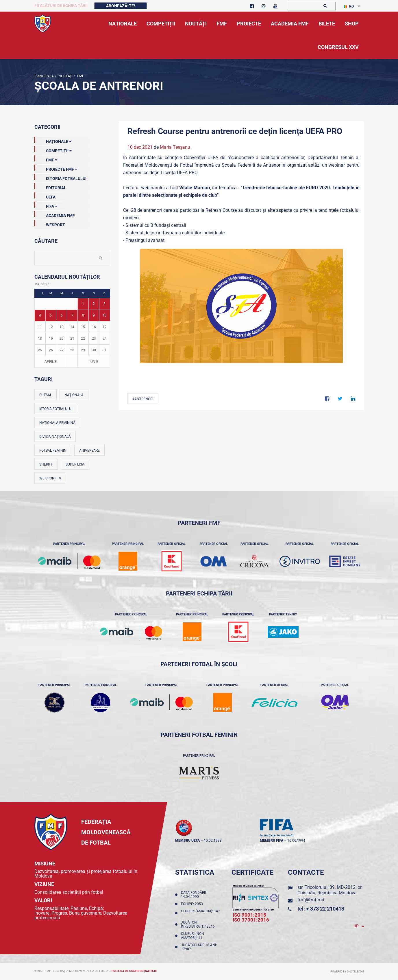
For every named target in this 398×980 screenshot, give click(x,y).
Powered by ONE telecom (347, 972)
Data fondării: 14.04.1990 (194, 895)
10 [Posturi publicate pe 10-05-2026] (105, 315)
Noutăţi (65, 76)
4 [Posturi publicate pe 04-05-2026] (40, 315)
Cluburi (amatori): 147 (200, 913)
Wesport (50, 224)
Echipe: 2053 (193, 904)
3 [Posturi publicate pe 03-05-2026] (104, 304)
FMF (80, 76)
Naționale (53, 140)
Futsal (46, 395)
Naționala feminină (57, 423)
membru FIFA (272, 841)
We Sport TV (50, 478)
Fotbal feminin (53, 451)
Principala (44, 76)
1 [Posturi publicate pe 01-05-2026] (83, 304)
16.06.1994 (296, 841)
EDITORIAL (50, 187)
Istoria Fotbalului (60, 177)
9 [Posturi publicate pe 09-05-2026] (94, 315)
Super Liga (75, 464)
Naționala (74, 395)
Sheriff (46, 464)
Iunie (94, 362)
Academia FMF (55, 214)
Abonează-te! (121, 6)
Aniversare (89, 451)
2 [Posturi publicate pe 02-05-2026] (94, 304)
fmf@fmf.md (311, 900)
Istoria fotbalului (56, 409)
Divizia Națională (55, 437)
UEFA (45, 196)
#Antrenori (143, 399)
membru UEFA (187, 841)
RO (349, 6)
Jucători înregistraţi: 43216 (199, 924)
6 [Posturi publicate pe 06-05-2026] (62, 315)
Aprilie (51, 362)
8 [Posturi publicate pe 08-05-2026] (83, 315)
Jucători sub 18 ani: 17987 (199, 947)
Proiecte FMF (56, 168)
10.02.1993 (213, 841)
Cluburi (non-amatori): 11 (193, 936)
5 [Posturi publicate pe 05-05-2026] (51, 315)
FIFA (46, 205)
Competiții (53, 150)
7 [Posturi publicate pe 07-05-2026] (72, 315)
